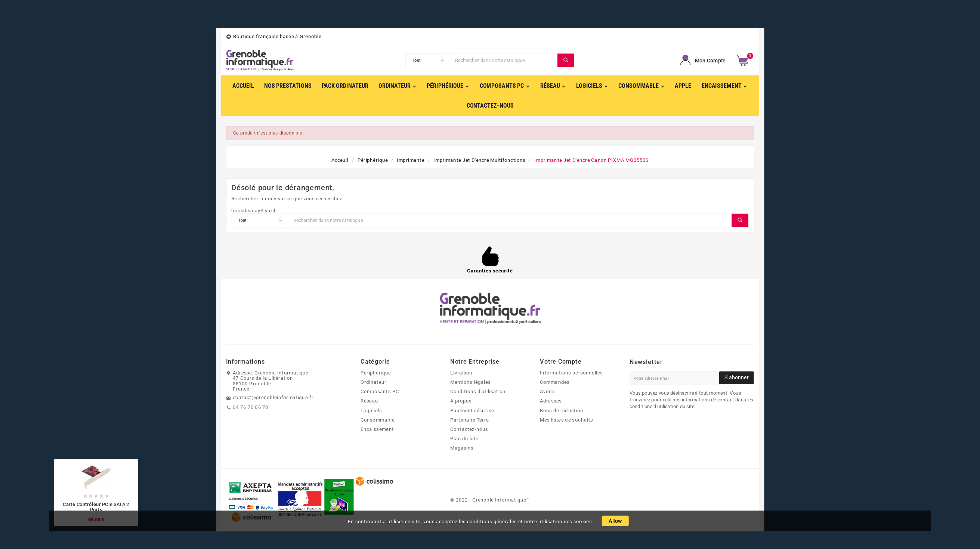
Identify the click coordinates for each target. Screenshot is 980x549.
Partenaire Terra (470, 420)
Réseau (369, 401)
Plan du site (464, 439)
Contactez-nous (469, 429)
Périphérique (376, 373)
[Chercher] (505, 60)
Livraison (461, 373)
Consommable (378, 420)
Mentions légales (470, 382)
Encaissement (377, 429)
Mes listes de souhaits (566, 420)
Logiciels (371, 410)
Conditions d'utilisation (478, 392)
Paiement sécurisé (472, 410)
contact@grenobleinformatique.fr (273, 398)
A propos (461, 401)
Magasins (462, 448)
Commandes (555, 382)
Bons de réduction (562, 410)
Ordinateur (373, 382)
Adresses (551, 401)
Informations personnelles (571, 373)
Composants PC (380, 392)
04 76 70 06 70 (251, 407)
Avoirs (548, 392)
